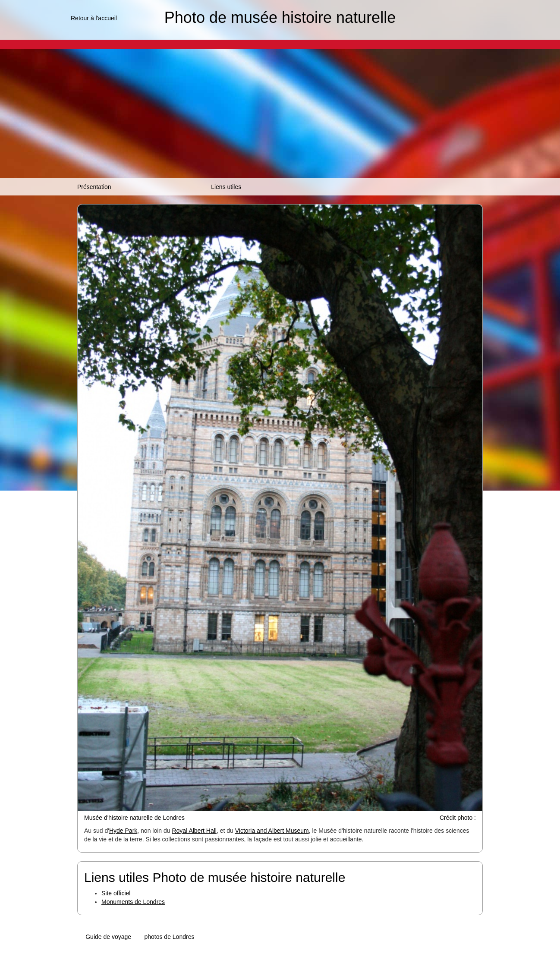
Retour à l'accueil (94, 18)
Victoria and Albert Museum (272, 831)
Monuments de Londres (133, 902)
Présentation (94, 187)
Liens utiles (226, 187)
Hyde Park (123, 831)
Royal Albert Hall (194, 831)
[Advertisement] (280, 113)
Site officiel (116, 893)
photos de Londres (169, 937)
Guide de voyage (108, 937)
